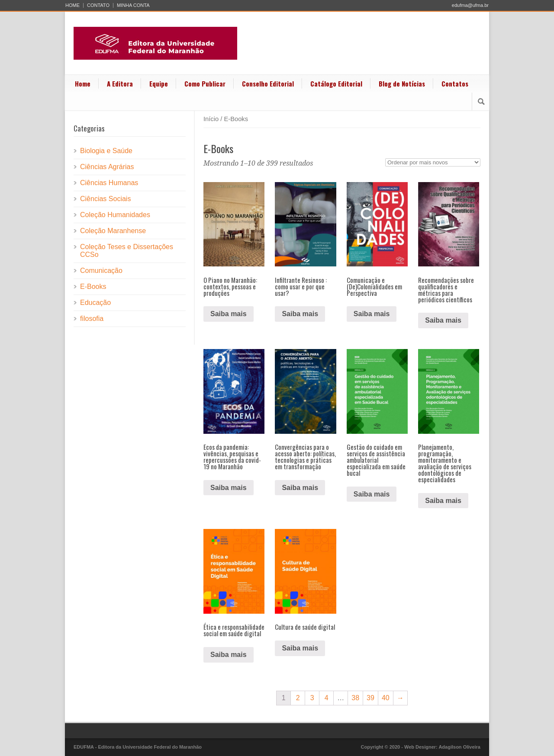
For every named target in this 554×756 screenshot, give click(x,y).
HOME (72, 5)
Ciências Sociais (105, 199)
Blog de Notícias (402, 83)
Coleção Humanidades (115, 215)
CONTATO (98, 5)
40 (386, 698)
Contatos (455, 83)
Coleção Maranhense (113, 231)
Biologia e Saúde (106, 151)
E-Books (93, 287)
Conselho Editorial (268, 83)
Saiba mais (229, 314)
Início (211, 119)
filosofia (92, 319)
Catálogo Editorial (336, 83)
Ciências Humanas (109, 183)
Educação (95, 303)
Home (83, 83)
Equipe (159, 83)
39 (370, 698)
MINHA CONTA (133, 5)
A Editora (120, 83)
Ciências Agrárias (107, 167)
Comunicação (101, 271)
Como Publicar (205, 83)
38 (355, 698)
